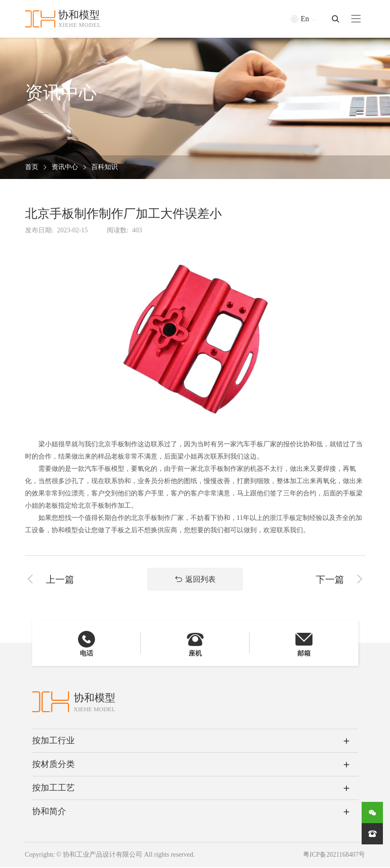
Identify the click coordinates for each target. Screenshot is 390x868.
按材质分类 (53, 766)
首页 (32, 167)
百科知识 (104, 167)
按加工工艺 (53, 789)
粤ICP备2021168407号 (334, 856)
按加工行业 (53, 742)
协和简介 (49, 813)
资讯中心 (65, 167)
